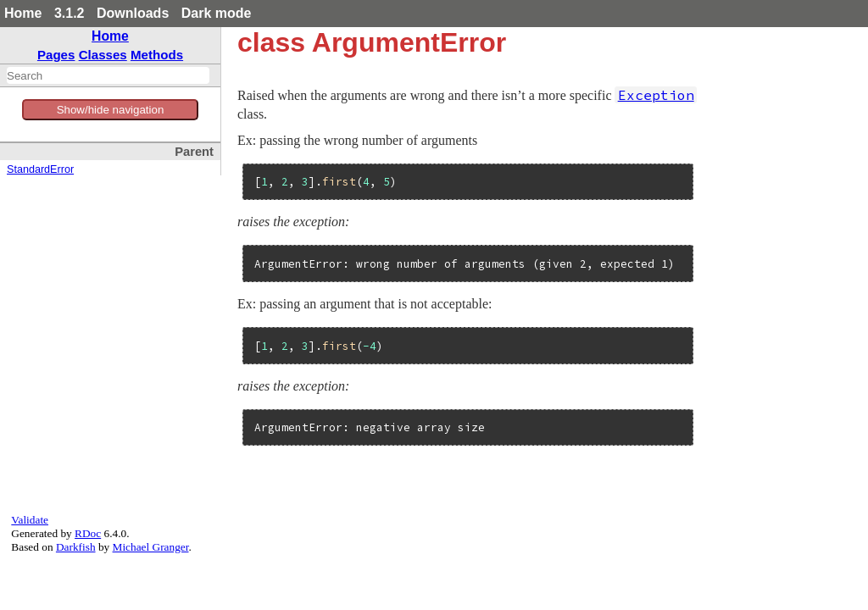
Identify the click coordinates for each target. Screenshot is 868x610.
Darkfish (76, 547)
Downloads (133, 13)
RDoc (88, 533)
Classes (103, 55)
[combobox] (108, 75)
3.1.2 (70, 13)
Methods (157, 55)
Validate (30, 520)
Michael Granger (151, 547)
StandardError (40, 169)
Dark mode (217, 13)
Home (23, 13)
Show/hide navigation (111, 110)
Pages (56, 55)
